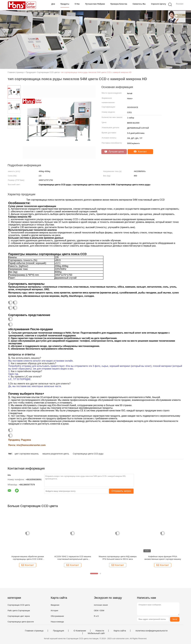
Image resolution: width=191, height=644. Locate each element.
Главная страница (34, 631)
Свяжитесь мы (139, 4)
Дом (53, 4)
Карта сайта (120, 631)
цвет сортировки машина (26, 454)
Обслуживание (57, 616)
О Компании (80, 631)
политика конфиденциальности (152, 631)
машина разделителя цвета (56, 454)
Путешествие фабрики (95, 4)
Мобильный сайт (96, 633)
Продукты (65, 4)
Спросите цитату (158, 4)
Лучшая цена (114, 152)
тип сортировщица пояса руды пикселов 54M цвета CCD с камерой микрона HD (96, 72)
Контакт (140, 152)
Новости (100, 631)
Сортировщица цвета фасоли (21, 622)
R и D (96, 616)
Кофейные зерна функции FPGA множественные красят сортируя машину (163, 558)
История (54, 611)
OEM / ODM (99, 611)
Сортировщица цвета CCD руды (88, 454)
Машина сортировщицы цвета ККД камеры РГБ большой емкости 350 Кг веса (118, 558)
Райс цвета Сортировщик (19, 611)
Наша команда (57, 622)
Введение (55, 605)
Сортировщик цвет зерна (19, 616)
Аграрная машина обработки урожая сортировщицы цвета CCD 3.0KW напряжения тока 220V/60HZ (28, 558)
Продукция (59, 631)
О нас (77, 4)
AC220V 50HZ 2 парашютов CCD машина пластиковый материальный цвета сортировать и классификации (73, 558)
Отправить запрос (121, 491)
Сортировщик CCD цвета (19, 605)
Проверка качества (119, 4)
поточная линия (101, 605)
